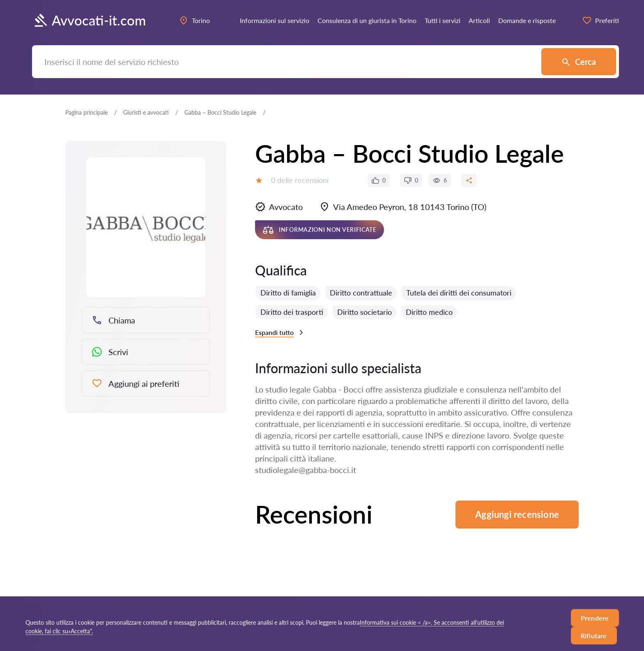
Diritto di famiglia (288, 293)
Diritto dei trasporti (292, 312)
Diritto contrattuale (361, 293)
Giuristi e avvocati (146, 112)
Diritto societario (365, 312)
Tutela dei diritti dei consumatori (459, 293)
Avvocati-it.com (89, 21)
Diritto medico (429, 312)
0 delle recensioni (300, 180)
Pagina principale (86, 112)
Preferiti (600, 21)
